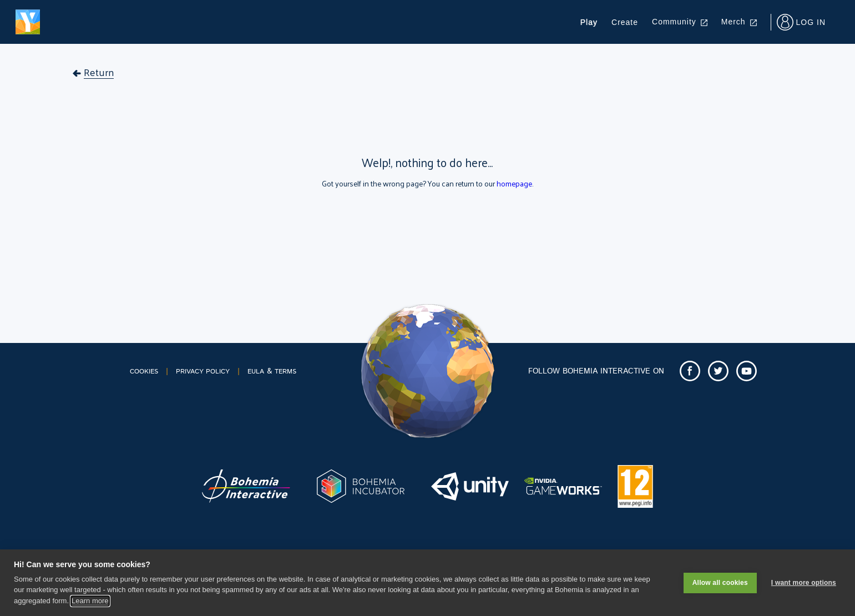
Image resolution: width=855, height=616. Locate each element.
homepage (514, 183)
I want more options (804, 583)
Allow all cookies (720, 583)
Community (680, 22)
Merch (739, 22)
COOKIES (144, 372)
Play (589, 22)
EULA (256, 372)
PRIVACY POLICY (203, 372)
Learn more (90, 601)
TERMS (285, 372)
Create (625, 22)
